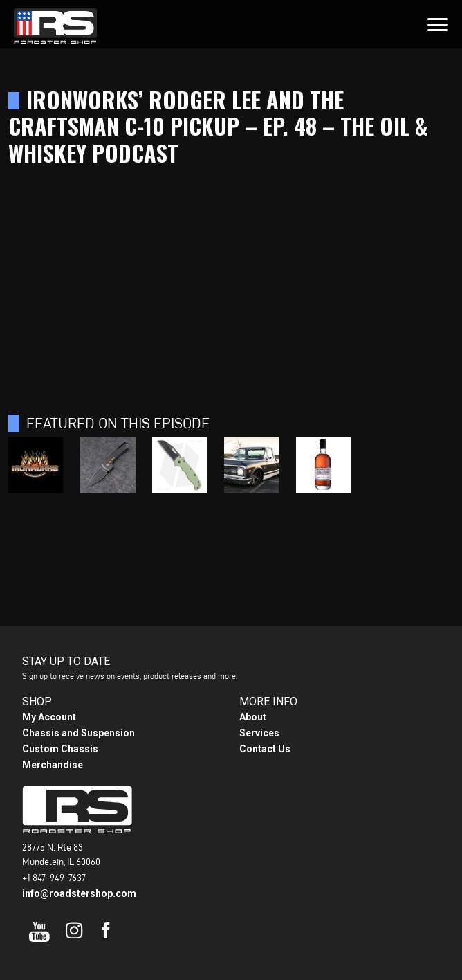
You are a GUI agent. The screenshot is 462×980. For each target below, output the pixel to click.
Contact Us (265, 749)
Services (259, 733)
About (253, 717)
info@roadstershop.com (79, 893)
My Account (49, 717)
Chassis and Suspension (78, 733)
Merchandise (53, 765)
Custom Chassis (60, 749)
